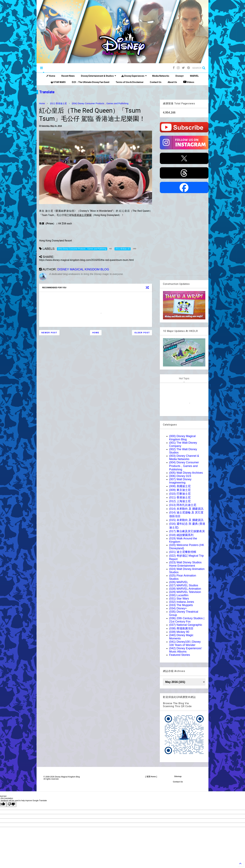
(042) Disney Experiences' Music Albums (186, 650)
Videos (189, 82)
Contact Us (156, 82)
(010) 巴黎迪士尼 (180, 494)
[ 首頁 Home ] (151, 777)
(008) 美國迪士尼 (180, 486)
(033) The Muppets (181, 605)
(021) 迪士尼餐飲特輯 (183, 552)
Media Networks (161, 76)
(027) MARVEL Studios (184, 585)
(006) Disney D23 (180, 476)
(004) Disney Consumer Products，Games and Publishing (100, 103)
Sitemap (178, 776)
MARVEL (194, 76)
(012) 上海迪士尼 (180, 501)
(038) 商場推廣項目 (181, 628)
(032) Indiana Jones (182, 602)
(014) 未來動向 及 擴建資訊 (186, 509)
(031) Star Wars (179, 599)
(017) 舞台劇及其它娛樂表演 (187, 531)
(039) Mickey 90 (179, 632)
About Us (172, 82)
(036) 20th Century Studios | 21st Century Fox (187, 620)
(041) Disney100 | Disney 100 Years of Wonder (185, 643)
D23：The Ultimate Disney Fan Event (91, 82)
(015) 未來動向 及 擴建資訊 (186, 520)
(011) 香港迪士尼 (58, 103)
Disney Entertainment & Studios (99, 76)
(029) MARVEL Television (185, 592)
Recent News (68, 76)
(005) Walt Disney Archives (186, 473)
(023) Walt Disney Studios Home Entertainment (185, 564)
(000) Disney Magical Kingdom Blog (182, 438)
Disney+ (180, 76)
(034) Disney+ (178, 608)
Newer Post (49, 333)
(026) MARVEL (179, 582)
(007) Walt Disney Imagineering (180, 481)
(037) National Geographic (186, 625)
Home (51, 76)
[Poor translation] (11, 804)
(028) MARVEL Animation (185, 589)
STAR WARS (58, 82)
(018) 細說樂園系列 (181, 535)
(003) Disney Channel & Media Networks (184, 457)
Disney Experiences (134, 76)
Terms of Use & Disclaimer (130, 82)
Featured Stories (180, 655)
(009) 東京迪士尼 (180, 490)
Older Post (142, 333)
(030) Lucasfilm (179, 595)
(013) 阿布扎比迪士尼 (183, 505)
